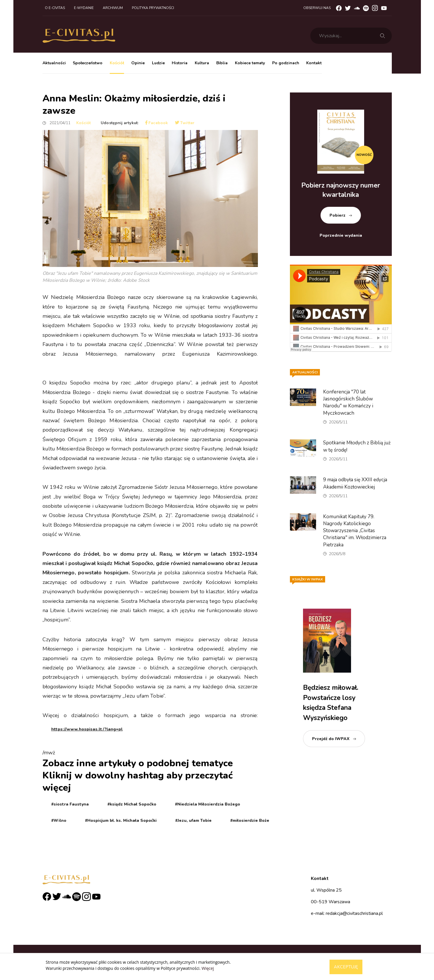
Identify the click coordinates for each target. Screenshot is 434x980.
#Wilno (59, 820)
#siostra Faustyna (70, 804)
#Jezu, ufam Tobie (193, 820)
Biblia (222, 63)
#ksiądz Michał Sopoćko (132, 804)
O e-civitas (55, 8)
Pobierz (338, 215)
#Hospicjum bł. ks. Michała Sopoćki (121, 820)
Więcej (208, 968)
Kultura (202, 63)
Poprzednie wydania (341, 235)
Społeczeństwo (88, 63)
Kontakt (314, 63)
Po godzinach (286, 63)
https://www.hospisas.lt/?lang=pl (87, 729)
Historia (180, 63)
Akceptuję (346, 967)
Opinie (138, 63)
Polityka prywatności (153, 8)
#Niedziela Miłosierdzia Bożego (208, 804)
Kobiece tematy (250, 63)
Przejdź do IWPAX (331, 739)
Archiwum (113, 8)
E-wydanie (84, 8)
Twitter (185, 123)
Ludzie (158, 63)
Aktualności (54, 63)
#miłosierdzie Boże (250, 820)
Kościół (117, 63)
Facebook (157, 123)
